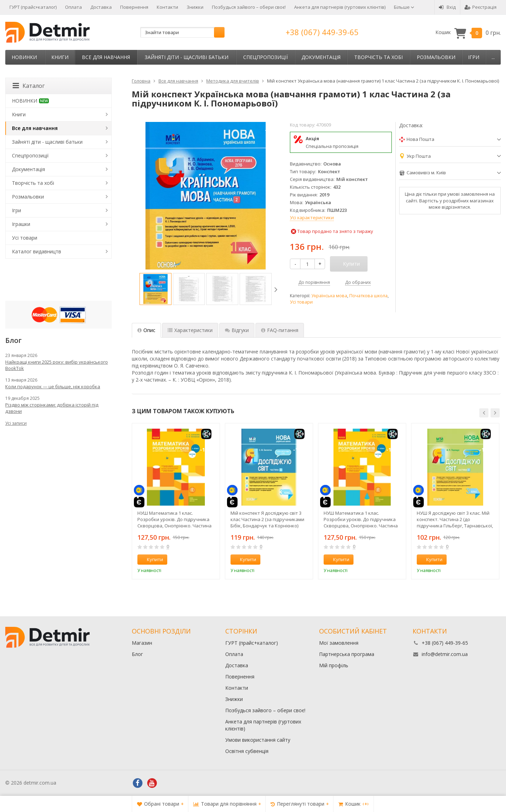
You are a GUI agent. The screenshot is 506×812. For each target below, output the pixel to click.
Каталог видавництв (37, 251)
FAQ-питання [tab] (280, 330)
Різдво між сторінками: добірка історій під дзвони (52, 408)
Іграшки (21, 224)
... (493, 57)
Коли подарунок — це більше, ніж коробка (53, 386)
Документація (321, 57)
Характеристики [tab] (190, 330)
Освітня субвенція (247, 751)
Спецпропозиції (265, 57)
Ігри (474, 57)
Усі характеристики (312, 217)
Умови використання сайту (258, 740)
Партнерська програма (347, 654)
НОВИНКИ (24, 57)
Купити (151, 559)
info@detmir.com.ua (445, 654)
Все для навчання (106, 57)
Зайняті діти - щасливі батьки (187, 57)
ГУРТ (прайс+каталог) (33, 7)
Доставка (101, 7)
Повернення (134, 7)
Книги (60, 57)
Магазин (142, 643)
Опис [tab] (146, 330)
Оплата (73, 7)
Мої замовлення (339, 643)
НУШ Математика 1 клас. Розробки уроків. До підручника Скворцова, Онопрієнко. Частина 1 (361, 519)
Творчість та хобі (378, 57)
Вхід (447, 7)
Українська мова (329, 296)
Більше (404, 7)
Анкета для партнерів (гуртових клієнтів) (340, 7)
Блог (137, 654)
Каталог (29, 86)
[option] (155, 289)
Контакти (167, 7)
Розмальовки (436, 57)
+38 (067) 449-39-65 (322, 32)
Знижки (195, 7)
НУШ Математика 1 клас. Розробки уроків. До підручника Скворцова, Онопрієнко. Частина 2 (174, 519)
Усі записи (16, 423)
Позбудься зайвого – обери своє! (249, 7)
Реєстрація (481, 7)
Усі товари (301, 302)
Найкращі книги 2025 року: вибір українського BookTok (57, 365)
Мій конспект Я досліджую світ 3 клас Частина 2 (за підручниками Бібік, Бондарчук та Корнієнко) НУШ (267, 519)
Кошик (468, 33)
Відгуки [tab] (237, 330)
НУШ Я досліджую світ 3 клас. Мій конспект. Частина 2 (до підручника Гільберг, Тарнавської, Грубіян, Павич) (455, 519)
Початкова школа (368, 296)
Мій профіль (334, 665)
